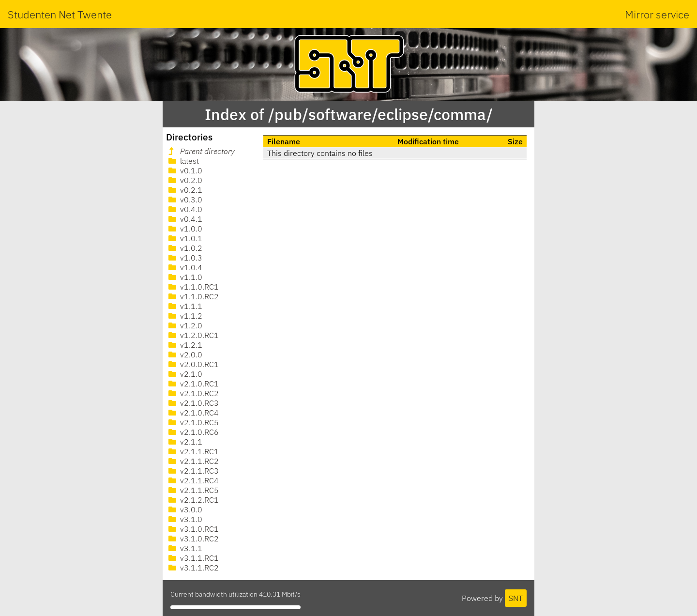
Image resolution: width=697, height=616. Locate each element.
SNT (516, 598)
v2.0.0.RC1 (193, 364)
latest (183, 161)
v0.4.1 (184, 219)
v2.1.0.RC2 (193, 393)
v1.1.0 (184, 277)
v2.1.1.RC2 (193, 461)
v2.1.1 (184, 442)
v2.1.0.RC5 (193, 422)
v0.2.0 (184, 180)
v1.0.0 (184, 229)
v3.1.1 (184, 548)
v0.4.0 (184, 209)
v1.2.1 (184, 345)
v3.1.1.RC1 (193, 558)
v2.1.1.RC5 (193, 490)
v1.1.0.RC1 (193, 287)
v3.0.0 (184, 509)
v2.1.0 (184, 374)
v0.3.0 (184, 200)
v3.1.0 (184, 519)
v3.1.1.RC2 (193, 568)
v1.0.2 (184, 248)
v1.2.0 (184, 325)
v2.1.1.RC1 (193, 451)
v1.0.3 (184, 258)
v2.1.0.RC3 (193, 403)
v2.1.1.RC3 (193, 471)
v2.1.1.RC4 (193, 480)
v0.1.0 (184, 170)
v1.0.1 (184, 238)
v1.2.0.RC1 (193, 335)
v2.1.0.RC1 (193, 384)
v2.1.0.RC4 (193, 413)
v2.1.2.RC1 (193, 500)
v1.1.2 (184, 316)
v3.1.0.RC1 (193, 529)
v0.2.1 (184, 190)
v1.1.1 (184, 306)
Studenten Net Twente (60, 14)
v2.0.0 (184, 354)
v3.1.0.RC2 (193, 539)
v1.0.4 (184, 267)
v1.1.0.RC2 (193, 296)
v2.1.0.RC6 (193, 432)
